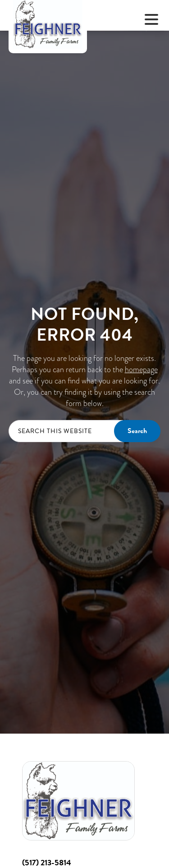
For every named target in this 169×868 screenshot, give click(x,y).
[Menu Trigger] (152, 19)
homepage (141, 369)
